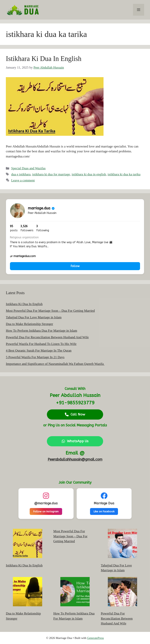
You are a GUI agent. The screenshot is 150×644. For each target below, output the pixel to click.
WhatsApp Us (75, 441)
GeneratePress (96, 638)
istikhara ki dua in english (89, 174)
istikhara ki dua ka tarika (124, 174)
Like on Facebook (104, 511)
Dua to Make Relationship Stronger (29, 324)
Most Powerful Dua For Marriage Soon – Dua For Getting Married (50, 311)
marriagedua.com (23, 256)
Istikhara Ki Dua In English (44, 59)
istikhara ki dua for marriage (51, 174)
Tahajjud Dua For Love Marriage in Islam (34, 317)
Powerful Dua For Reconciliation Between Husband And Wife (47, 337)
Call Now (75, 414)
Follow (75, 266)
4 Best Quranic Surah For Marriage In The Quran (39, 351)
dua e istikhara (21, 174)
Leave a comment (23, 180)
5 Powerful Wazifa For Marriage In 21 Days (35, 357)
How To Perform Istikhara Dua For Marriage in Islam (42, 331)
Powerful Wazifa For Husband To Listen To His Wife (41, 344)
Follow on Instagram (46, 511)
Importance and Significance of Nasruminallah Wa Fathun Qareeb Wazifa (55, 364)
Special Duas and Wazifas (28, 168)
